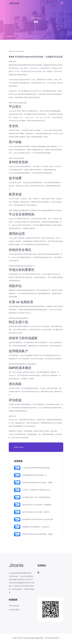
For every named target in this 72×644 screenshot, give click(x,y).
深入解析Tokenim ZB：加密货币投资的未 (36, 497)
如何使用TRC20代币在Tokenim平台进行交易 (38, 519)
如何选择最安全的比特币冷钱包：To (35, 475)
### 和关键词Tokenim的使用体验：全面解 (37, 534)
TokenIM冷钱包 (14, 606)
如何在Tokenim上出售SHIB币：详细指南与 (37, 505)
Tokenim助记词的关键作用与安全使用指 (36, 468)
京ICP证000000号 (52, 638)
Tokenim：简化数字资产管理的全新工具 (36, 490)
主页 (33, 18)
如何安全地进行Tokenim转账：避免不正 (36, 512)
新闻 (38, 18)
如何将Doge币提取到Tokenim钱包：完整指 (37, 483)
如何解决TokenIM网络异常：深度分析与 (36, 527)
